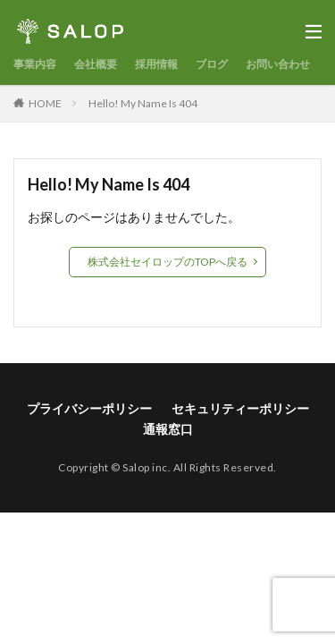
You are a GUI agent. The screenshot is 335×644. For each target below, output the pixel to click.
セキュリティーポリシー (240, 408)
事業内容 (35, 64)
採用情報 (156, 64)
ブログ (212, 64)
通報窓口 (168, 429)
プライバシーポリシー (89, 408)
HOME (45, 103)
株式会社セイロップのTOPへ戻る (167, 262)
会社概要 (96, 64)
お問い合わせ (278, 64)
